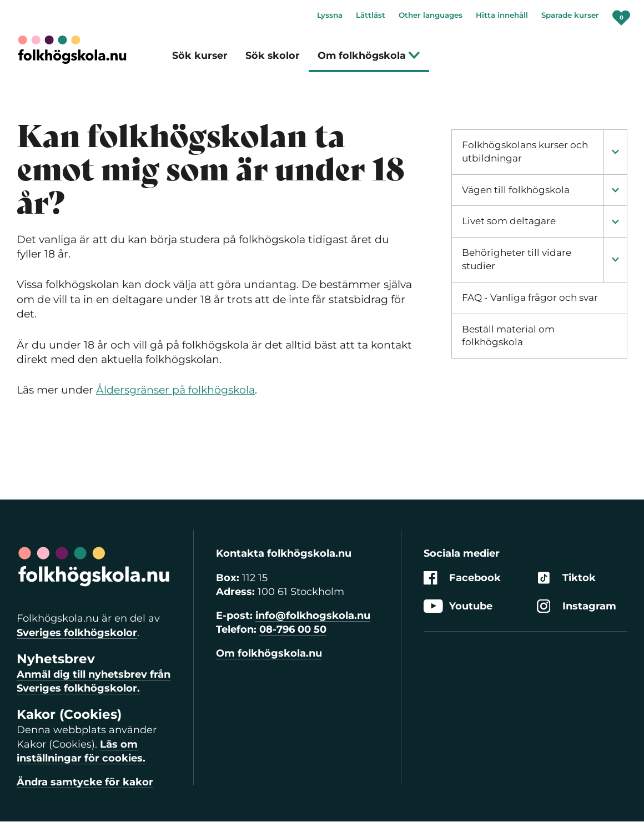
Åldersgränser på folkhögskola (175, 390)
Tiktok (566, 578)
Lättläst (371, 15)
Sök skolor (273, 55)
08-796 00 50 (293, 629)
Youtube (458, 606)
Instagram (577, 606)
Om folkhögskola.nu (269, 653)
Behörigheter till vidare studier (517, 259)
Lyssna (330, 15)
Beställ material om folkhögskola (508, 336)
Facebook (462, 578)
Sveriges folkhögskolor (77, 633)
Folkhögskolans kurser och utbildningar (525, 152)
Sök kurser (200, 55)
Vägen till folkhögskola (516, 190)
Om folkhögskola (369, 55)
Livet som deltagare (509, 221)
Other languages (431, 15)
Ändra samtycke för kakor (85, 782)
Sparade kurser (570, 15)
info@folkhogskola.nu (313, 616)
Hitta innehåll (502, 15)
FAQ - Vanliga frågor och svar (530, 297)
